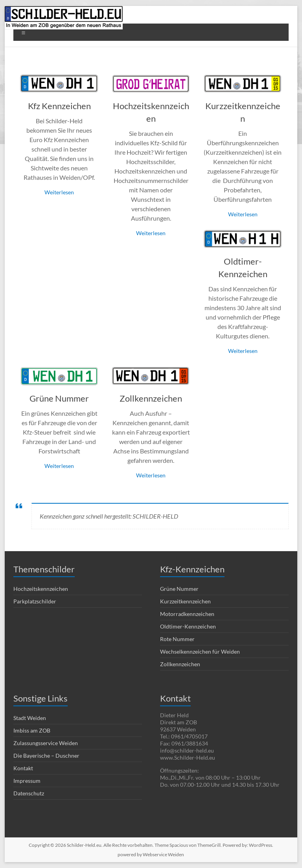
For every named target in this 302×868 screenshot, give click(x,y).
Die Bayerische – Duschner (46, 756)
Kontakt (23, 768)
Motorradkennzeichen (187, 614)
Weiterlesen (59, 192)
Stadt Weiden (30, 718)
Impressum (27, 781)
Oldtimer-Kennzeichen (188, 626)
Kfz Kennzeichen (59, 106)
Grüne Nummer (59, 398)
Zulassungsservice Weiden (46, 743)
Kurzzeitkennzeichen (185, 601)
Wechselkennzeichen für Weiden (200, 651)
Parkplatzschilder (35, 601)
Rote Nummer (177, 639)
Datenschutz (29, 793)
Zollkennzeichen (151, 398)
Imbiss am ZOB (32, 730)
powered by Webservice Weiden (151, 854)
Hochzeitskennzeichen (41, 589)
